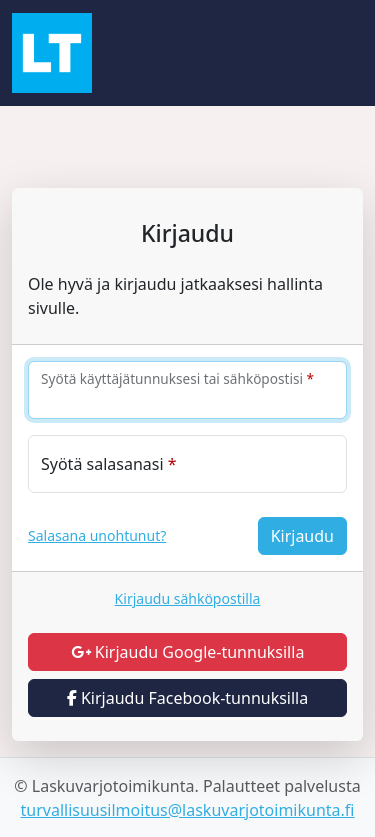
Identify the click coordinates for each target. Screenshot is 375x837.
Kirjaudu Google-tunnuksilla (188, 652)
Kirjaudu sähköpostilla (188, 598)
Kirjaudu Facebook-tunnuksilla (187, 698)
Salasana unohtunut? (97, 535)
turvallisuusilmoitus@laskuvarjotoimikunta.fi (188, 810)
